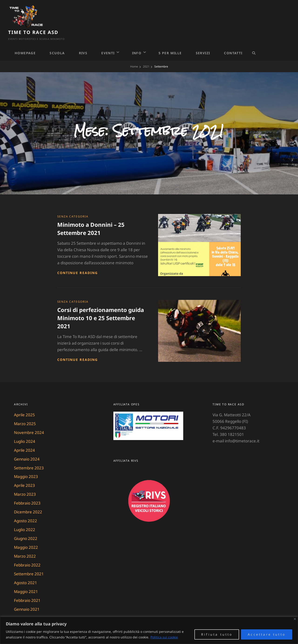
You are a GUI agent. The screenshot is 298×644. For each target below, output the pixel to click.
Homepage (25, 42)
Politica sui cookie (164, 637)
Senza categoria (73, 205)
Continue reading (78, 261)
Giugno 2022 (26, 527)
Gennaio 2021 (27, 598)
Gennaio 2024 (27, 448)
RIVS (83, 42)
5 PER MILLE (170, 42)
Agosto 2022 (25, 510)
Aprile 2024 (24, 439)
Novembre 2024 (29, 421)
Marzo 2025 (25, 412)
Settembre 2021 (29, 563)
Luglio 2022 (25, 518)
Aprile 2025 (24, 403)
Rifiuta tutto (217, 634)
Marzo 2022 (25, 545)
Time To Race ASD (71, 14)
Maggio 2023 (26, 465)
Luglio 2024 (25, 430)
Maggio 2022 (26, 536)
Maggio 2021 (26, 580)
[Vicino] (295, 619)
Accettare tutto (267, 634)
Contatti (233, 42)
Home (134, 55)
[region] (149, 630)
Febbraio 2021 (27, 589)
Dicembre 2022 (28, 501)
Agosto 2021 (25, 571)
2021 (146, 55)
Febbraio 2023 (27, 492)
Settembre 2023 (29, 456)
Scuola (57, 42)
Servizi (203, 42)
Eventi (108, 42)
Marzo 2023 (25, 483)
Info (137, 42)
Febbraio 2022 (27, 554)
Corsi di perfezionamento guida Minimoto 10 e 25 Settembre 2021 (101, 307)
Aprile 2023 (24, 474)
